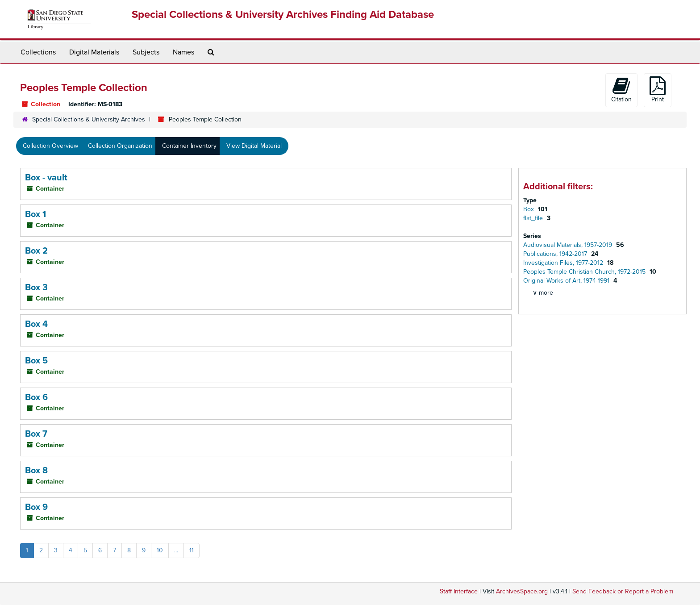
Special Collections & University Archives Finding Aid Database (283, 15)
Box (529, 209)
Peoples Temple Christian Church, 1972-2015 (585, 272)
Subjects (146, 52)
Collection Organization (120, 146)
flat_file (534, 218)
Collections (38, 52)
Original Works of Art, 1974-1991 (567, 281)
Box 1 (35, 214)
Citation (621, 90)
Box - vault (46, 178)
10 (160, 550)
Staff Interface (459, 591)
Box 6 (36, 397)
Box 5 (36, 361)
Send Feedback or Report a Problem (623, 591)
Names (183, 52)
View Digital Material (254, 146)
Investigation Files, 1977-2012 (564, 263)
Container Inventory (189, 146)
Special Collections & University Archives (89, 119)
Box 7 (36, 434)
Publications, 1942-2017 (556, 254)
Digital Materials (94, 52)
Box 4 (36, 324)
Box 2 (36, 251)
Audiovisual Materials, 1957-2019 (569, 245)
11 (192, 550)
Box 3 (36, 288)
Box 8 (36, 471)
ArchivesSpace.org (522, 591)
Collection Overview (50, 146)
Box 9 (36, 507)
